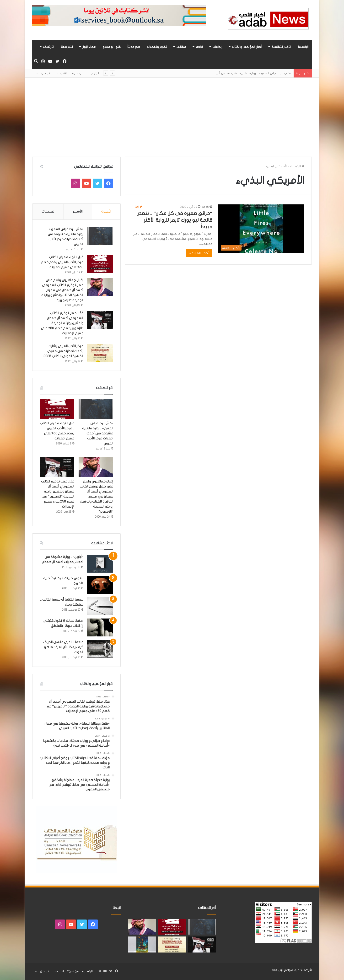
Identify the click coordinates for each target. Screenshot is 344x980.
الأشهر (78, 211)
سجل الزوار (89, 47)
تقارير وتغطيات (157, 47)
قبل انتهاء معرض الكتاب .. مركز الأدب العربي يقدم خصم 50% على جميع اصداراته (62, 262)
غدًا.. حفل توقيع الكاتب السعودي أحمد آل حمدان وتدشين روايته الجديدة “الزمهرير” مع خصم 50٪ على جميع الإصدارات (62, 323)
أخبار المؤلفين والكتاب (247, 47)
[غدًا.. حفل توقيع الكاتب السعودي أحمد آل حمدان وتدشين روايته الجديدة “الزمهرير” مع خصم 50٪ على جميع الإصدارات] (100, 320)
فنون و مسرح (112, 47)
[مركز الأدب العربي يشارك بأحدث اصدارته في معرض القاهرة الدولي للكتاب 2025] (100, 353)
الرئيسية (303, 47)
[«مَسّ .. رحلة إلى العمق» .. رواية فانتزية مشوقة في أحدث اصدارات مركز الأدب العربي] (100, 236)
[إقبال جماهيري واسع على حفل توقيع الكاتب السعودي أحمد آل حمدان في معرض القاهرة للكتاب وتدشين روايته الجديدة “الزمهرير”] (100, 287)
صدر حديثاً (134, 47)
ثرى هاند (277, 970)
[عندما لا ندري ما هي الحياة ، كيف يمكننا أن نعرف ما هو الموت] (100, 649)
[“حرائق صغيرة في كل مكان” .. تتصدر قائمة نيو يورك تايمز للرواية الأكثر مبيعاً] (261, 229)
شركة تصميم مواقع (298, 970)
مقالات (181, 47)
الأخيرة (106, 211)
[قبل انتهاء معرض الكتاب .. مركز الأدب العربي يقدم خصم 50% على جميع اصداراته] (100, 264)
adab (205, 207)
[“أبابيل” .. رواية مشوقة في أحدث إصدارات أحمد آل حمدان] (100, 564)
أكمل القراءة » (199, 253)
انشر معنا (67, 47)
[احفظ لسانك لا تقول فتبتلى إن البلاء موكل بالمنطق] (100, 627)
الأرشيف (48, 47)
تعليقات (48, 211)
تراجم (199, 47)
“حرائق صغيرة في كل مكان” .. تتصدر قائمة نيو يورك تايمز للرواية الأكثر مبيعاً (175, 220)
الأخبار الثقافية (281, 47)
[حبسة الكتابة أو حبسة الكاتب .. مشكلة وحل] (100, 606)
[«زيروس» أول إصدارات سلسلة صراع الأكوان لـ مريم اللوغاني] (142, 944)
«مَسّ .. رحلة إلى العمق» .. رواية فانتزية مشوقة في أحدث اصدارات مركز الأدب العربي (98, 433)
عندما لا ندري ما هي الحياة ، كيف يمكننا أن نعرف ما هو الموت (63, 647)
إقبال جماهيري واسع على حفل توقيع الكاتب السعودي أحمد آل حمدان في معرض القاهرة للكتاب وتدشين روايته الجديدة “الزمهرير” (62, 290)
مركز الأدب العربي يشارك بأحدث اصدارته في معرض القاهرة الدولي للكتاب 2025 (63, 351)
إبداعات (217, 47)
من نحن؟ (78, 73)
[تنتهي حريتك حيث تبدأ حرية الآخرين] (100, 585)
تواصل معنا (42, 73)
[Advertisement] (172, 114)
